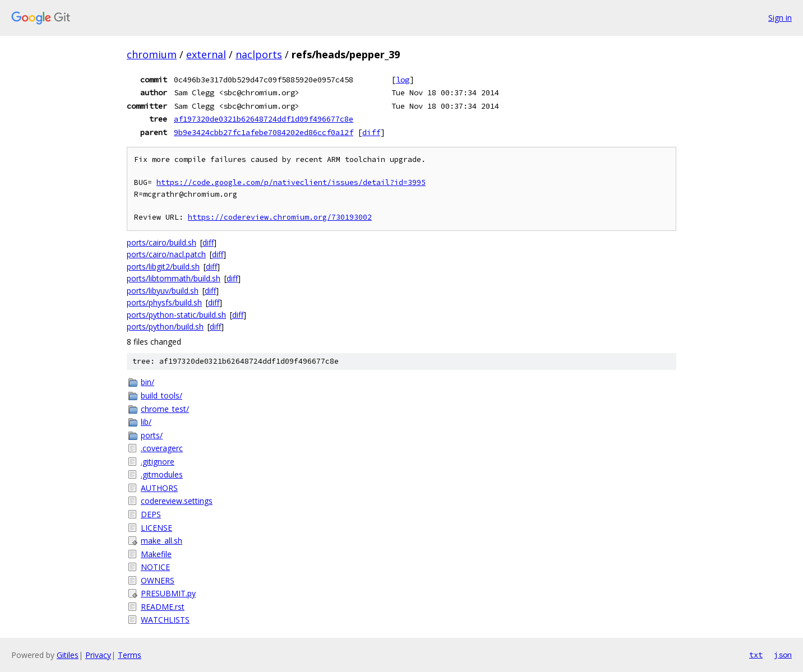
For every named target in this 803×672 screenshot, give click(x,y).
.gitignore (158, 462)
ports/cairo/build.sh (161, 242)
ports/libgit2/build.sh (163, 267)
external (206, 54)
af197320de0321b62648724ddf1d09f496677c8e (264, 119)
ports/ (152, 435)
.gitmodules (162, 474)
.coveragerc (162, 448)
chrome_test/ (165, 409)
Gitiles (68, 655)
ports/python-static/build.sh (176, 315)
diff (371, 132)
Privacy (98, 655)
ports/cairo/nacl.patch (166, 254)
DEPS (151, 514)
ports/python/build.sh (165, 326)
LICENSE (156, 528)
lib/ (146, 422)
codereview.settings (177, 501)
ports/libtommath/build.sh (174, 278)
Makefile (156, 554)
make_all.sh (161, 541)
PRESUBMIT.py (168, 593)
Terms (130, 655)
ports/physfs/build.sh (164, 302)
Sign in (780, 18)
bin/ (147, 382)
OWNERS (158, 580)
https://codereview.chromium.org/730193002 (280, 217)
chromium (152, 54)
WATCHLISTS (165, 620)
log (403, 80)
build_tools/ (161, 395)
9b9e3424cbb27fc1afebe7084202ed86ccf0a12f (264, 132)
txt (756, 655)
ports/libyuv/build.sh (163, 291)
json (783, 655)
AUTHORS (159, 488)
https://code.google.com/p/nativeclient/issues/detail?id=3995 (291, 182)
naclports (259, 54)
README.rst (163, 607)
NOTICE (155, 567)
